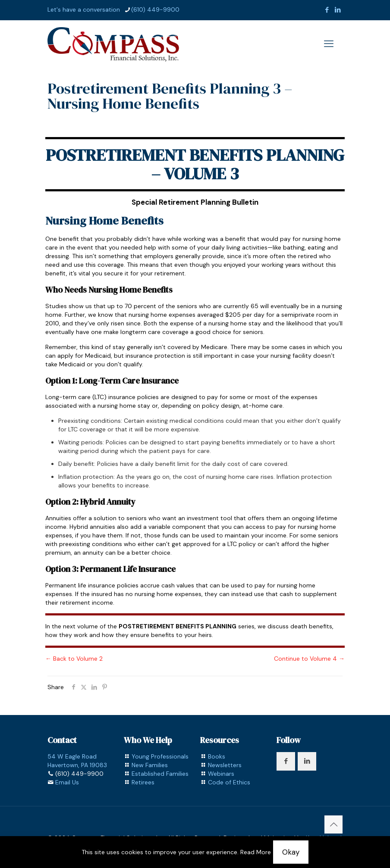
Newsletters (225, 765)
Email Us (67, 782)
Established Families (160, 774)
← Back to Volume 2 (74, 659)
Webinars (221, 774)
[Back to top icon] (333, 824)
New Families (150, 765)
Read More (256, 852)
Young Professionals (160, 756)
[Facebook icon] (327, 10)
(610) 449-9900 (79, 774)
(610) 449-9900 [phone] (155, 9)
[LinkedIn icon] (338, 10)
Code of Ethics (229, 782)
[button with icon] (286, 761)
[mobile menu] (329, 44)
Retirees (143, 782)
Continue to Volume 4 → (309, 659)
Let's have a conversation (84, 9)
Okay (291, 852)
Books (217, 756)
